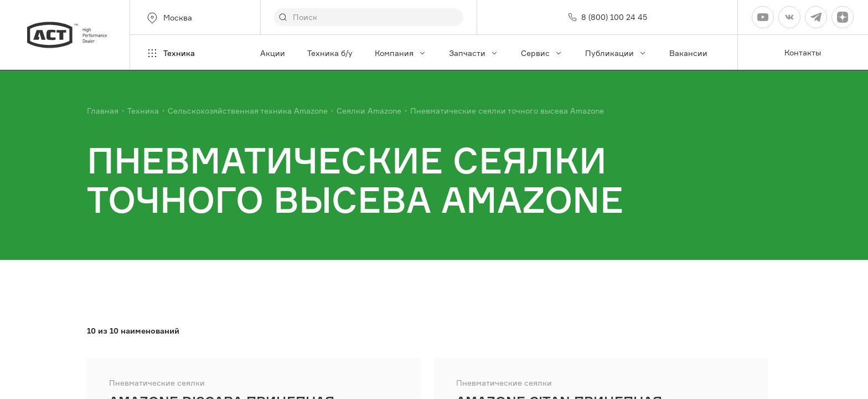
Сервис (542, 53)
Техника (170, 53)
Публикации (616, 53)
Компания (401, 53)
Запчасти (474, 53)
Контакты (803, 52)
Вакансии (688, 53)
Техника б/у (330, 53)
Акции (273, 53)
